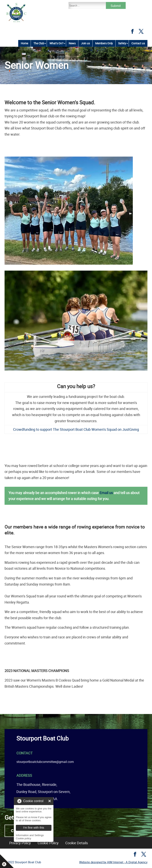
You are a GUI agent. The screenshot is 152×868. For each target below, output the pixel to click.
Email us (106, 493)
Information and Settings (30, 835)
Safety (122, 43)
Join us (85, 43)
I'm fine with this (50, 801)
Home (24, 43)
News (72, 43)
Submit (116, 6)
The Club (39, 43)
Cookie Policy (48, 843)
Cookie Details (77, 843)
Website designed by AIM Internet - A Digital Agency (113, 862)
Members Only (104, 43)
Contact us (138, 43)
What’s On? (56, 43)
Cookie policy (23, 838)
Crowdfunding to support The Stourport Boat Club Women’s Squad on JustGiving (76, 429)
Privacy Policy (20, 843)
